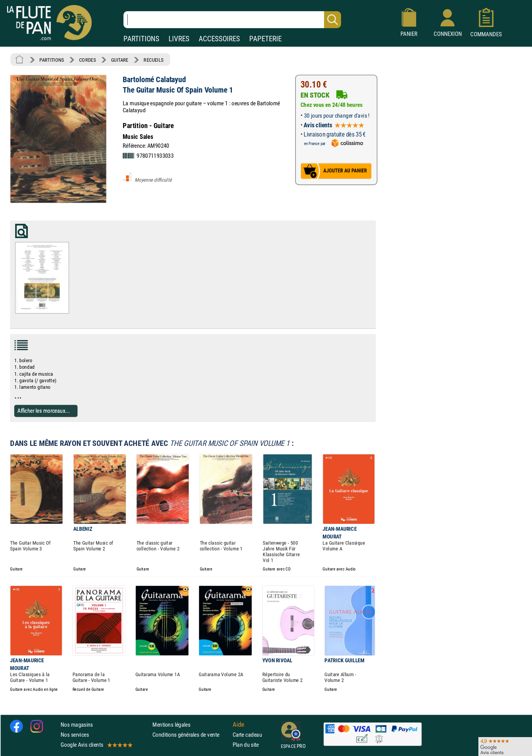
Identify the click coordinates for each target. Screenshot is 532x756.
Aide (238, 724)
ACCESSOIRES (219, 39)
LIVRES (179, 39)
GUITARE (120, 60)
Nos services (75, 735)
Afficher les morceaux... (44, 411)
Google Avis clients (96, 745)
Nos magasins (77, 724)
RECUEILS (154, 60)
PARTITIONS (141, 39)
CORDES (87, 60)
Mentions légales (171, 724)
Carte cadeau (247, 735)
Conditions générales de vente (191, 735)
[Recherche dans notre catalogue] (232, 20)
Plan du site (246, 745)
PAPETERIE (265, 39)
